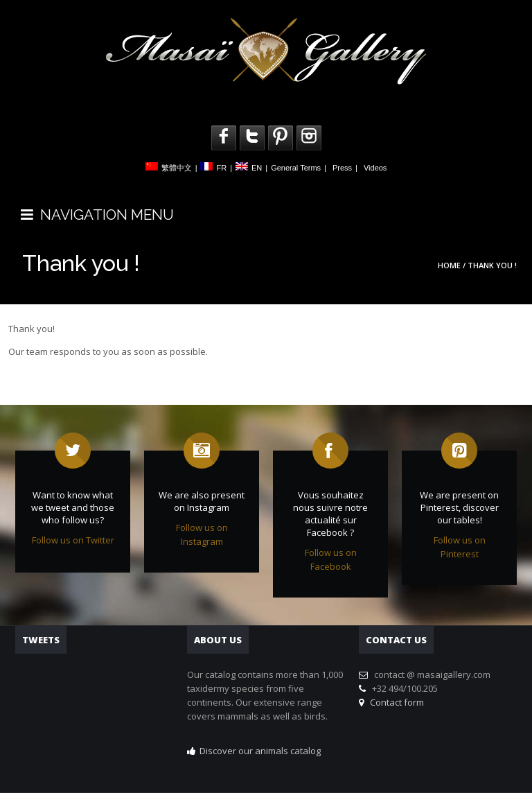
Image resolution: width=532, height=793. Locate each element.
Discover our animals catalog (260, 751)
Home (449, 265)
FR (221, 168)
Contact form (395, 702)
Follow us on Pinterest (460, 547)
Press (342, 168)
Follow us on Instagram (202, 534)
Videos (375, 168)
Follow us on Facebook (331, 559)
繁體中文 (177, 168)
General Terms (296, 168)
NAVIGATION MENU (97, 215)
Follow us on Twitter (73, 540)
